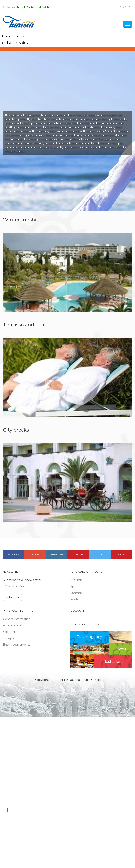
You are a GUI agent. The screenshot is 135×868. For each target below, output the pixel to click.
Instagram (57, 555)
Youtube (78, 555)
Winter (75, 599)
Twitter (100, 555)
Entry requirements (17, 645)
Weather (9, 632)
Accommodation (15, 626)
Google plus (35, 555)
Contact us (10, 7)
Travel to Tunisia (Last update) (37, 7)
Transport (9, 638)
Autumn (76, 580)
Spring (75, 587)
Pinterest (121, 555)
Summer (77, 593)
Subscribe (12, 598)
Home (6, 36)
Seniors (19, 36)
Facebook (14, 555)
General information (17, 619)
